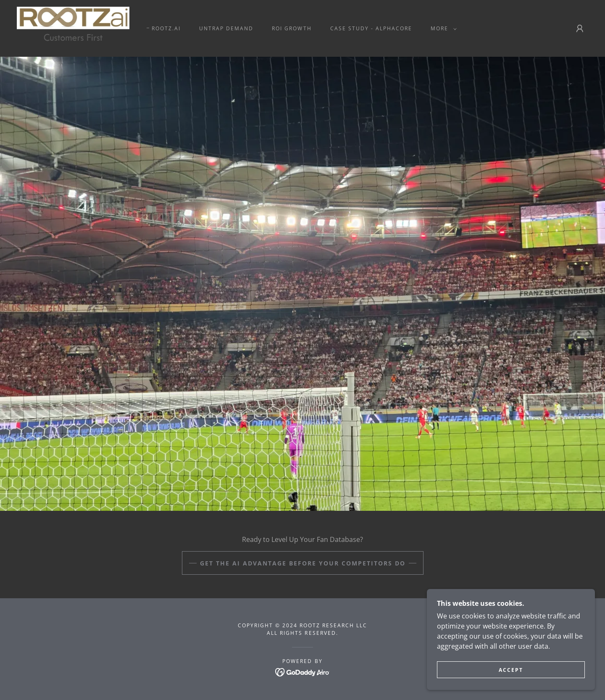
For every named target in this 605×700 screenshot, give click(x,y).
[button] (442, 29)
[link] (73, 28)
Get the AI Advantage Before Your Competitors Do (303, 563)
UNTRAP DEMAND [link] (226, 28)
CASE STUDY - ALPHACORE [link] (371, 28)
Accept (511, 681)
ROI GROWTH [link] (292, 28)
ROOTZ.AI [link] (166, 28)
